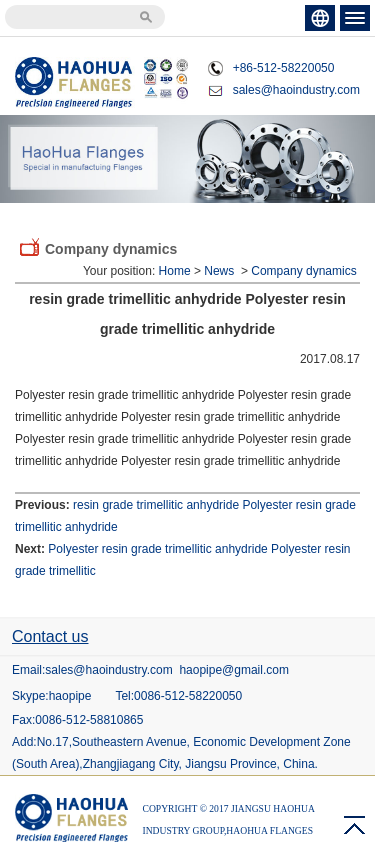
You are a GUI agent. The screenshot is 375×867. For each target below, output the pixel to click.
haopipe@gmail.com (234, 670)
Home (175, 271)
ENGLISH (320, 18)
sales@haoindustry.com (296, 90)
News (219, 271)
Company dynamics (303, 271)
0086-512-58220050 (188, 696)
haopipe (70, 696)
